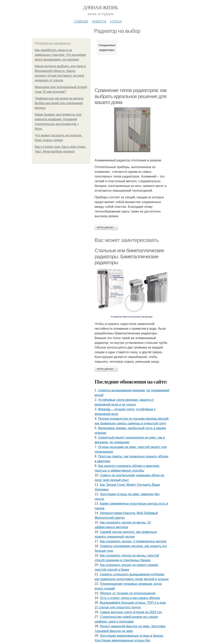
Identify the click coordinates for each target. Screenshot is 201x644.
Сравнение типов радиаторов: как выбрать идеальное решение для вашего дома (131, 96)
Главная (81, 21)
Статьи (116, 21)
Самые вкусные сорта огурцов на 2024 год (131, 612)
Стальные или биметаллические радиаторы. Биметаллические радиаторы (129, 256)
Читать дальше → (106, 227)
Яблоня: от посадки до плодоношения (128, 593)
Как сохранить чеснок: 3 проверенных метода (133, 541)
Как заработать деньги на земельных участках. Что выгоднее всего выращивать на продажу (60, 55)
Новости (99, 21)
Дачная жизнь (100, 8)
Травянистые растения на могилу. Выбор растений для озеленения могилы (59, 103)
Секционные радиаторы (107, 48)
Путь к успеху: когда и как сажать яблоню (130, 598)
